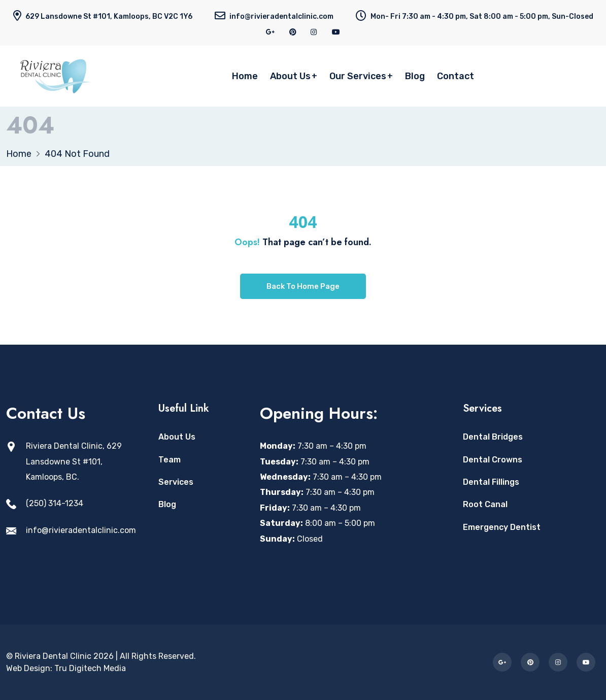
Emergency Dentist (502, 527)
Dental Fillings (491, 482)
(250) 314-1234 (55, 503)
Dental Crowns (493, 460)
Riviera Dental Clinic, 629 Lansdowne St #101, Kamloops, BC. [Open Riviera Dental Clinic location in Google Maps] (74, 461)
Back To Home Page (303, 286)
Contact (456, 76)
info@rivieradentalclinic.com (81, 530)
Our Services (358, 76)
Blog (415, 76)
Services (176, 482)
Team (170, 460)
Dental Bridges (493, 437)
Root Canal (485, 504)
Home (245, 76)
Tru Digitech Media (90, 668)
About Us (290, 76)
